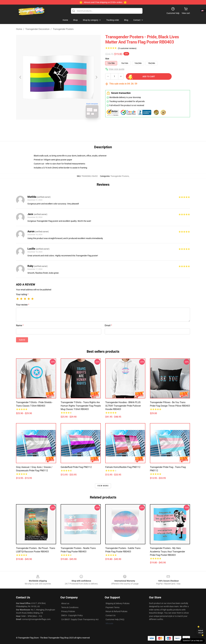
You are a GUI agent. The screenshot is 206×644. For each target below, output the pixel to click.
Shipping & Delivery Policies (118, 603)
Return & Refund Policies (116, 611)
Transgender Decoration (37, 29)
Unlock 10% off (201, 632)
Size (107, 59)
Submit (22, 340)
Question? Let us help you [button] (193, 641)
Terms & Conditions (70, 607)
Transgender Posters (63, 29)
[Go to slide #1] (51, 126)
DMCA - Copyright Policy (72, 615)
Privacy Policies (68, 611)
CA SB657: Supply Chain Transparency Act (80, 619)
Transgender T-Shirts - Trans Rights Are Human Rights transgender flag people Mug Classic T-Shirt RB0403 (81, 406)
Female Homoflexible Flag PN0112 (123, 467)
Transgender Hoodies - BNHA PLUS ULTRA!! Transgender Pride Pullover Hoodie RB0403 (123, 406)
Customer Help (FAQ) (115, 619)
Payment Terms (113, 607)
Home (19, 29)
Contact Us (111, 615)
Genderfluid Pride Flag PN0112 (76, 467)
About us (65, 603)
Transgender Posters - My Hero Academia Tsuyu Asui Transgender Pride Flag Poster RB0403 (167, 552)
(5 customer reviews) (127, 48)
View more (103, 486)
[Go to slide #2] (66, 126)
